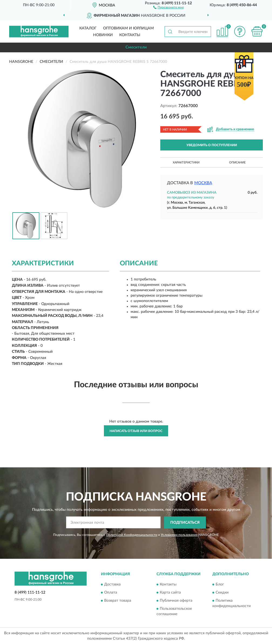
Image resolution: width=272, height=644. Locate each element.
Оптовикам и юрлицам (128, 28)
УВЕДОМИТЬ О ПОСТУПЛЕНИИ (212, 145)
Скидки (222, 593)
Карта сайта (170, 593)
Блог (220, 585)
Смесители (136, 47)
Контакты (130, 35)
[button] (169, 7)
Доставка (112, 585)
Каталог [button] (88, 28)
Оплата (111, 593)
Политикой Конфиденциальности (132, 535)
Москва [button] (203, 183)
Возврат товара (118, 601)
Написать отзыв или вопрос (136, 431)
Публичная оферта (176, 601)
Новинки (103, 35)
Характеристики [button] (186, 162)
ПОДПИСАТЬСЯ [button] (185, 523)
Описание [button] (237, 162)
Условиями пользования (179, 535)
